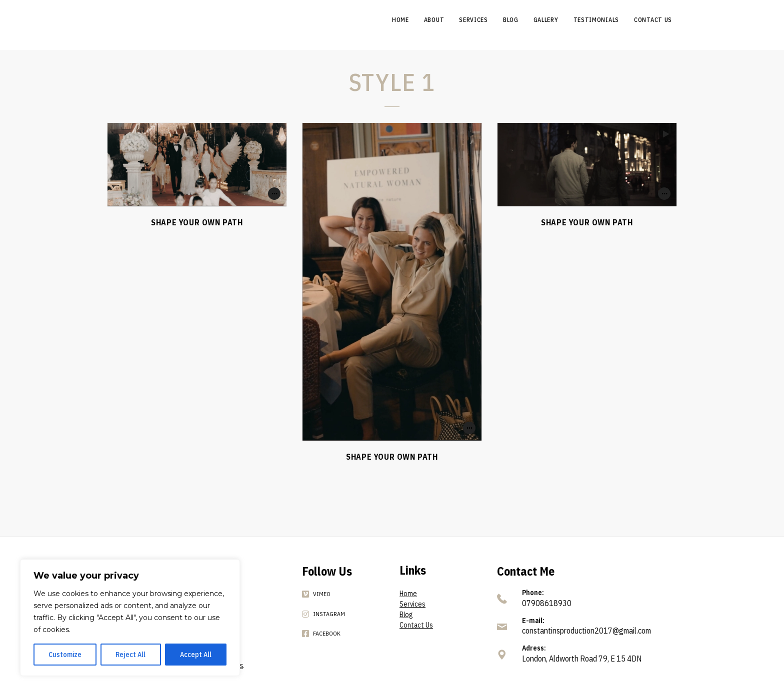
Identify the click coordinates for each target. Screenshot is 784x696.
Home (408, 594)
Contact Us (416, 625)
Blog (406, 615)
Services (412, 604)
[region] (130, 618)
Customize (65, 655)
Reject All (130, 655)
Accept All (196, 655)
